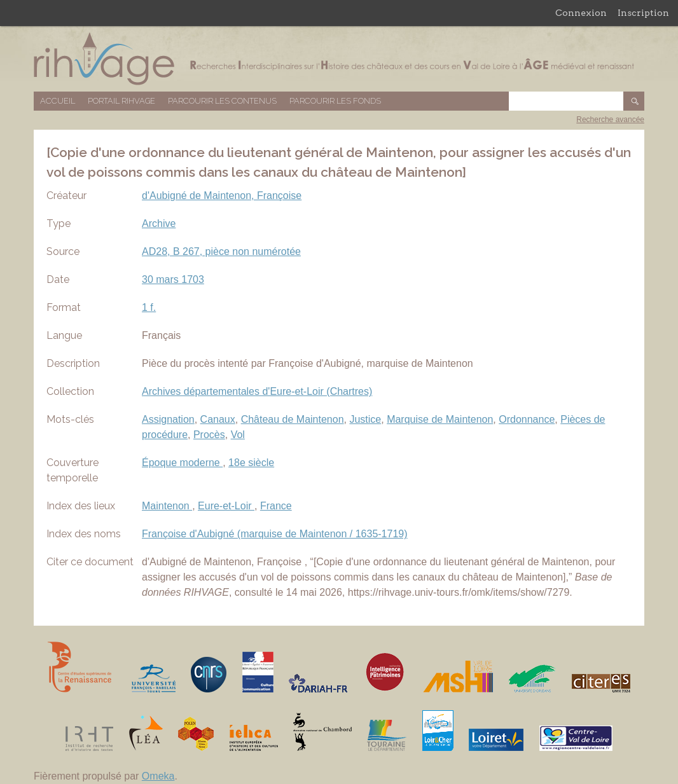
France (276, 506)
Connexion (581, 13)
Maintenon (167, 506)
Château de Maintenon (293, 419)
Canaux (218, 419)
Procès (209, 435)
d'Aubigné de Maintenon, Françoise (222, 196)
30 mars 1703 (173, 279)
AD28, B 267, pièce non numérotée (221, 251)
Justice (365, 419)
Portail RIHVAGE (121, 101)
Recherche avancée (610, 120)
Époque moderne (182, 463)
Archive (159, 224)
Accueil (58, 101)
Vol (238, 435)
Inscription (643, 13)
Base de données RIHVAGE (339, 59)
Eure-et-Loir (226, 506)
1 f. (149, 307)
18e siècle (251, 463)
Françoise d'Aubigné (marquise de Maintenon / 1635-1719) (275, 534)
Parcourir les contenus (222, 101)
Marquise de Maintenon (440, 419)
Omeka (158, 776)
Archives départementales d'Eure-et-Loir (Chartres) (257, 391)
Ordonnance (527, 419)
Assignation (168, 419)
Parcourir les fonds (335, 101)
